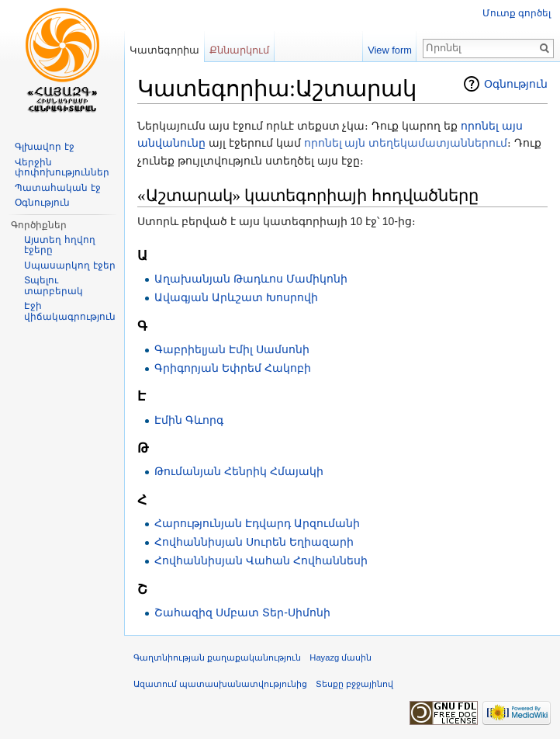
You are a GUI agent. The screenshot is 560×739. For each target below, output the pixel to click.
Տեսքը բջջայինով (354, 684)
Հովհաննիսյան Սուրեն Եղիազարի (254, 542)
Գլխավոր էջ (44, 147)
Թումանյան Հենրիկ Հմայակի (239, 471)
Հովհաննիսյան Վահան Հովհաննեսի (261, 560)
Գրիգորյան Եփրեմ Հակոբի (233, 368)
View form (390, 50)
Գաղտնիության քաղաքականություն (217, 657)
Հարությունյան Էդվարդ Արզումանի (257, 523)
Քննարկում (239, 50)
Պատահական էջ (57, 188)
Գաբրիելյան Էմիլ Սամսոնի (232, 349)
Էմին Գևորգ (189, 420)
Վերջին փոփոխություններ (62, 168)
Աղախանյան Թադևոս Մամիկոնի (251, 279)
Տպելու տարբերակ (54, 286)
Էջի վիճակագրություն (70, 311)
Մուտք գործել (517, 13)
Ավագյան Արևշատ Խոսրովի (236, 297)
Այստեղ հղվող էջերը (59, 245)
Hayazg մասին (340, 657)
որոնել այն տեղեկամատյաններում (406, 143)
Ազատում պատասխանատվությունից (220, 684)
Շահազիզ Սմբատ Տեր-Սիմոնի (242, 612)
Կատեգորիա (164, 50)
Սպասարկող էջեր (69, 265)
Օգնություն (516, 84)
